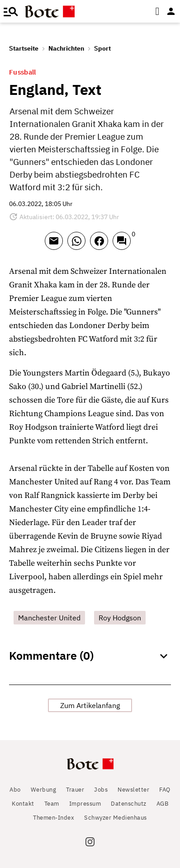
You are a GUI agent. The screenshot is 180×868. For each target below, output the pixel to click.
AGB (163, 804)
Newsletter (133, 790)
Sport (102, 48)
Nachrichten (66, 48)
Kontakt (23, 804)
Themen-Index (54, 818)
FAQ (165, 790)
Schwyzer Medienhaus (116, 818)
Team (52, 804)
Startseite (24, 48)
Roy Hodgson (120, 618)
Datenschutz (129, 804)
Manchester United (49, 618)
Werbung (44, 790)
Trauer (75, 790)
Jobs (101, 790)
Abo (15, 790)
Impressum (85, 804)
